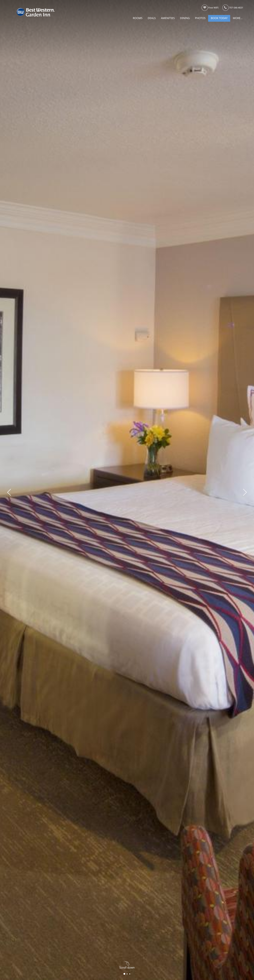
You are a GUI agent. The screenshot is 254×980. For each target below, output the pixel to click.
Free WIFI (210, 8)
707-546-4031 (233, 8)
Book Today (219, 18)
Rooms (138, 18)
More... (238, 18)
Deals (152, 18)
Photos (200, 18)
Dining (185, 18)
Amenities (168, 18)
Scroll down (127, 966)
